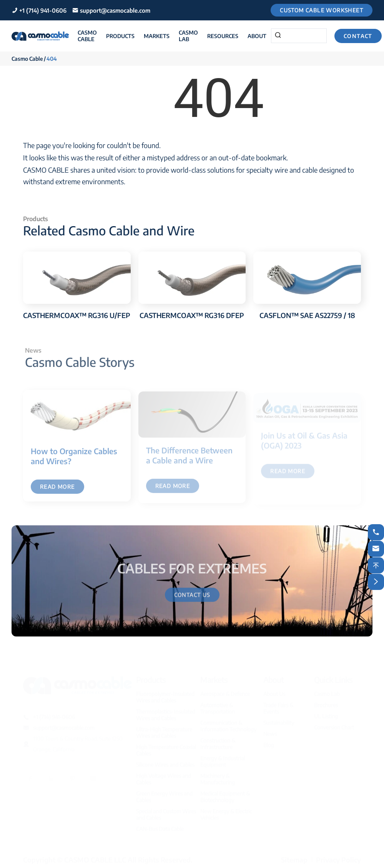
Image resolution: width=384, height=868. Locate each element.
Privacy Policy (338, 856)
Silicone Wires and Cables (165, 761)
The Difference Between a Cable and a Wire (189, 458)
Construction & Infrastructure (218, 740)
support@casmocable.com (115, 10)
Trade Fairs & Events (278, 705)
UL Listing (326, 713)
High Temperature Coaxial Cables (166, 747)
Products (120, 36)
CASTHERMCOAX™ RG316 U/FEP (77, 315)
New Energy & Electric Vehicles (226, 811)
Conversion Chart (334, 724)
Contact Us (192, 597)
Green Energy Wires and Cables (164, 793)
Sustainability (279, 719)
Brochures (326, 702)
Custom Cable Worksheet (322, 10)
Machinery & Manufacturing (218, 776)
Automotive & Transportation (218, 705)
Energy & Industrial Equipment (223, 758)
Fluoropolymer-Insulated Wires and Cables (165, 694)
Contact (358, 36)
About (257, 36)
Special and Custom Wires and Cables (166, 811)
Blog (269, 742)
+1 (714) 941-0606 (43, 10)
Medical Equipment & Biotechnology (225, 793)
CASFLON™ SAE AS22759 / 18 (307, 315)
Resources (223, 36)
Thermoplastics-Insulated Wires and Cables (166, 711)
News (270, 731)
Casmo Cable (87, 36)
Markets (157, 36)
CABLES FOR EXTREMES (192, 566)
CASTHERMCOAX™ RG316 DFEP (192, 315)
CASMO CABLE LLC (95, 856)
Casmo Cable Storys (82, 362)
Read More (57, 489)
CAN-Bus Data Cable (160, 826)
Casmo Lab (188, 36)
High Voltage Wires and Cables (164, 776)
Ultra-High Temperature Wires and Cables (164, 729)
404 (52, 59)
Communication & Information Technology (228, 723)
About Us (274, 691)
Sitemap (294, 856)
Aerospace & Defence (225, 691)
